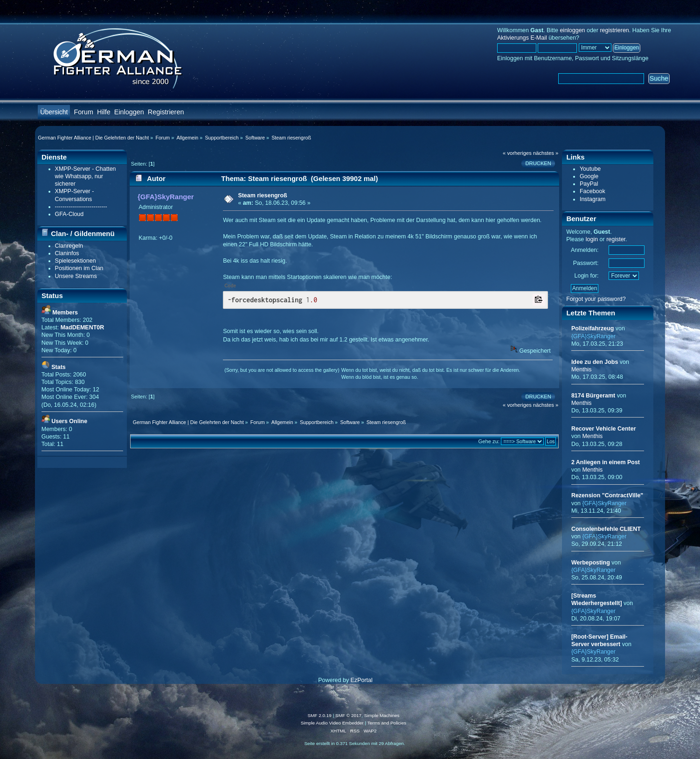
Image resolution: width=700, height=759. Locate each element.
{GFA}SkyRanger (166, 197)
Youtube (590, 169)
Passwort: (586, 263)
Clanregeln (69, 246)
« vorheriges (517, 153)
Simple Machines (382, 715)
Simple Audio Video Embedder (332, 723)
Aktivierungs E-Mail (522, 38)
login (592, 239)
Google (589, 176)
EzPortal (362, 680)
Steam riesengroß (262, 195)
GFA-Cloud (69, 214)
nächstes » (546, 153)
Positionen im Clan (79, 268)
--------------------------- (81, 207)
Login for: (587, 276)
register (616, 239)
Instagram (593, 199)
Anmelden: (585, 250)
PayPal (589, 184)
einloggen (572, 30)
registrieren (614, 30)
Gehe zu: (489, 441)
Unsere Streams (76, 276)
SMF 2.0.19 (319, 715)
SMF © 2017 (348, 715)
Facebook (593, 191)
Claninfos (67, 253)
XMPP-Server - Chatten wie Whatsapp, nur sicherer (86, 176)
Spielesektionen (76, 261)
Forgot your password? (596, 299)
